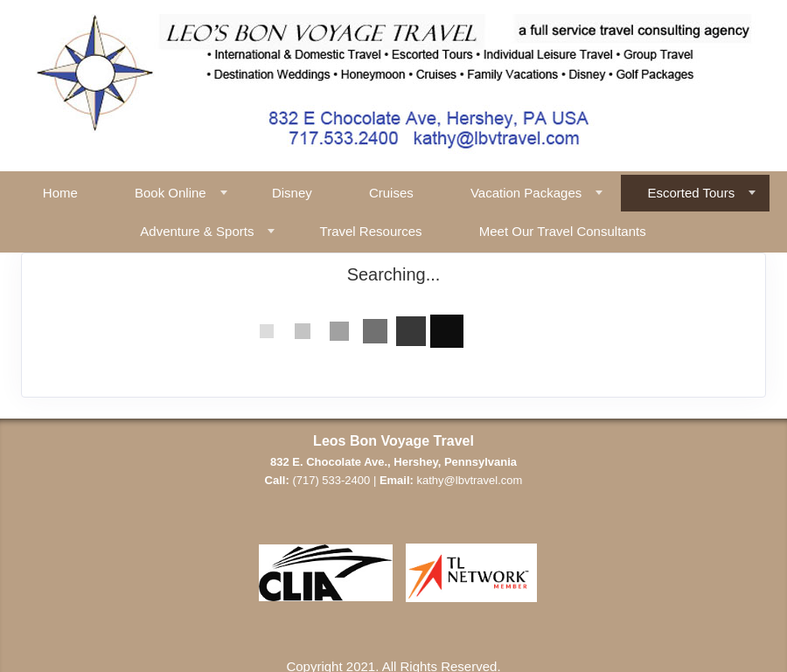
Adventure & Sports (197, 231)
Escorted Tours (691, 193)
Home (60, 193)
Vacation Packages (526, 193)
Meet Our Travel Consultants (563, 231)
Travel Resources (371, 231)
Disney (292, 193)
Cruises (391, 193)
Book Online (171, 193)
